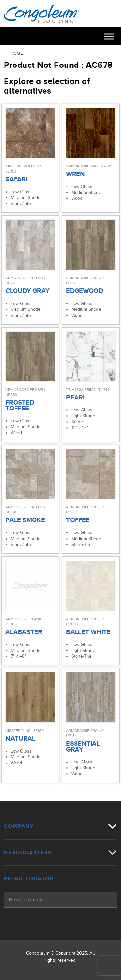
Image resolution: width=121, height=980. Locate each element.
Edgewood (85, 291)
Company (19, 826)
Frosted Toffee (20, 405)
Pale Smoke (25, 520)
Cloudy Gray (28, 291)
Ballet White (88, 632)
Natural (20, 738)
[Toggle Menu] (109, 36)
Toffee (78, 520)
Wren (76, 174)
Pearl (76, 397)
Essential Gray (83, 746)
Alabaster (24, 632)
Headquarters (28, 853)
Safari (16, 179)
